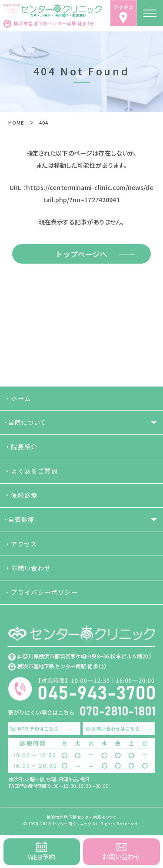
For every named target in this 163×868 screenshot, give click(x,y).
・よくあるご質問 (31, 471)
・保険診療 (21, 495)
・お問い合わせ (28, 568)
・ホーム (18, 398)
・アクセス (21, 544)
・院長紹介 (21, 447)
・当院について (25, 422)
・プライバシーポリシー (41, 592)
